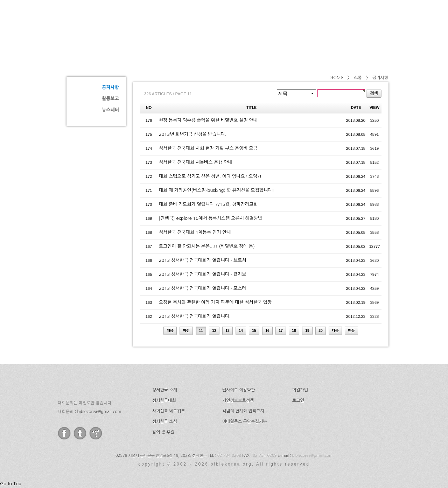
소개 (218, 23)
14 (241, 331)
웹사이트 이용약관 (239, 390)
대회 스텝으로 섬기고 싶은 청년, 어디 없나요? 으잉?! (210, 176)
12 (214, 331)
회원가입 (300, 390)
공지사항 (110, 87)
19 (307, 331)
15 (254, 331)
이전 (186, 331)
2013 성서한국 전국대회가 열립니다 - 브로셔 (203, 260)
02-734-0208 (229, 456)
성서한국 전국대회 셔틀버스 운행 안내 (196, 162)
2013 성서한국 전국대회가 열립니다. (195, 316)
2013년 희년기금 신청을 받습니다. (193, 134)
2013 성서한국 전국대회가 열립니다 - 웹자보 (203, 274)
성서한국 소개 (165, 390)
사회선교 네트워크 (169, 411)
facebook (64, 433)
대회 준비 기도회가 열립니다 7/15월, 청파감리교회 (208, 204)
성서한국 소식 (165, 421)
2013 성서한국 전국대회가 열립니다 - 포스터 (203, 288)
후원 (363, 23)
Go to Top (11, 484)
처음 (170, 331)
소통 (91, 62)
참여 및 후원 (163, 432)
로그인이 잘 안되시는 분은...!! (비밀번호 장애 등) (207, 246)
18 (294, 331)
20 (321, 331)
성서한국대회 (258, 23)
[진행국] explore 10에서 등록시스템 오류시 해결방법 (211, 218)
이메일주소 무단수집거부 (244, 421)
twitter (80, 433)
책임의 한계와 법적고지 (243, 411)
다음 (335, 331)
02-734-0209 (265, 456)
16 (267, 331)
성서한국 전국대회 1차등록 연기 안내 (195, 232)
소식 (335, 23)
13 (227, 331)
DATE (356, 107)
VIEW (374, 107)
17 (281, 331)
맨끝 (351, 331)
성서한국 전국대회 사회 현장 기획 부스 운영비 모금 (208, 148)
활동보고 (110, 99)
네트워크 (302, 23)
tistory (96, 433)
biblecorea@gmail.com (99, 412)
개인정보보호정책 (238, 400)
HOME (336, 78)
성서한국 (129, 22)
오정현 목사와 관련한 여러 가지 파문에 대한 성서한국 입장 (215, 302)
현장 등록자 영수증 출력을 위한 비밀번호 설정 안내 (208, 120)
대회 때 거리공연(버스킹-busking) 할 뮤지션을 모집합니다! (216, 190)
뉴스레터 (110, 110)
